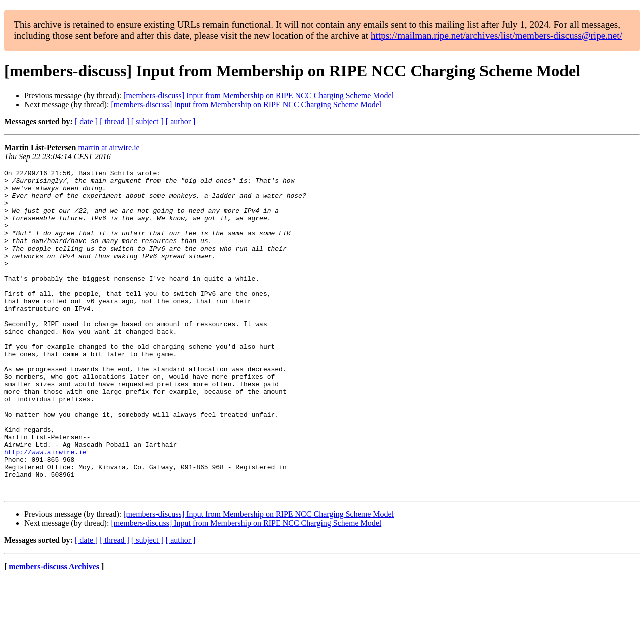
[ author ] (181, 122)
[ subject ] (147, 122)
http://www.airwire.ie (45, 509)
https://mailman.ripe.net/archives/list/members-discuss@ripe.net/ (497, 35)
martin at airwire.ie (109, 148)
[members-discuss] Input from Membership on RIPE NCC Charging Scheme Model (259, 95)
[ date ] (86, 122)
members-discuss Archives (54, 631)
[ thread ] (114, 122)
